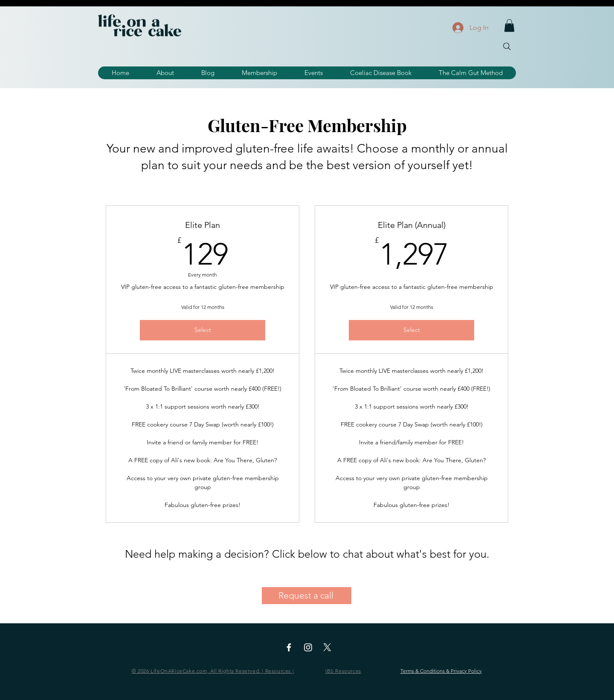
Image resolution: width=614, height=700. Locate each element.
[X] (327, 647)
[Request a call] (307, 596)
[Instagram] (308, 647)
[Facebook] (289, 647)
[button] (509, 26)
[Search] (507, 46)
